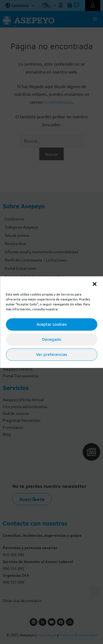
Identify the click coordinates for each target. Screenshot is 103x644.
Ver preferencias (51, 354)
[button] (94, 283)
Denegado (52, 339)
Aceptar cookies (52, 324)
